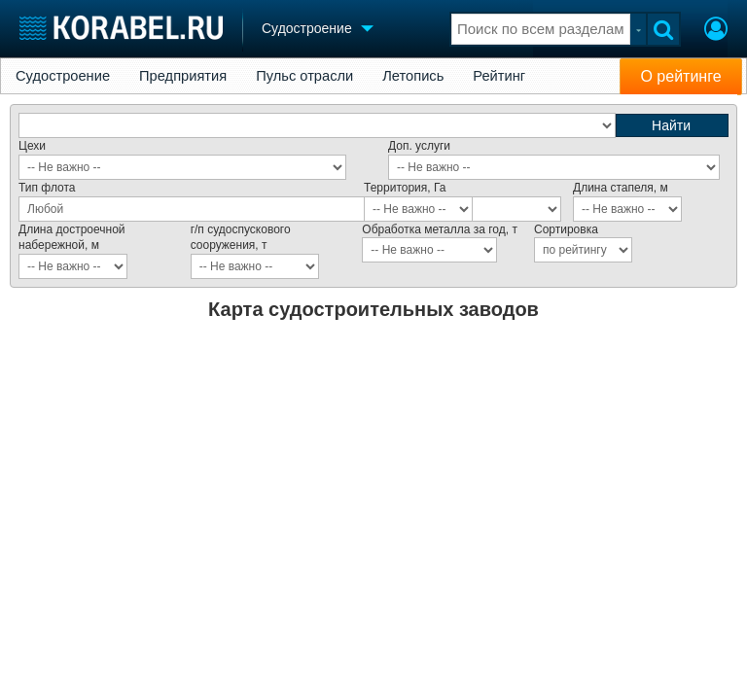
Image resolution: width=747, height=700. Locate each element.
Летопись (413, 76)
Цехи (32, 146)
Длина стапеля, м (621, 188)
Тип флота (47, 188)
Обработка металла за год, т (440, 229)
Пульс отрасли (304, 76)
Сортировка (566, 229)
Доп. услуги (419, 146)
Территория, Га (405, 188)
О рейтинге (680, 76)
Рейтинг (499, 76)
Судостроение (63, 76)
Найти (671, 125)
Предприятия (183, 76)
